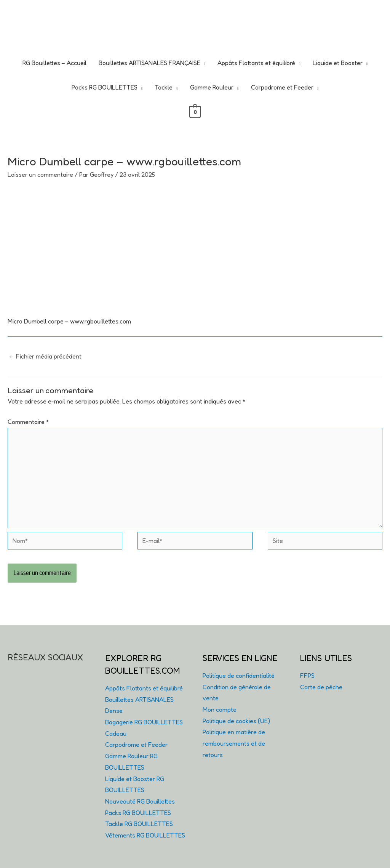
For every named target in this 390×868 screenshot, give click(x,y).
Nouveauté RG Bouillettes (140, 801)
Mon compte (220, 709)
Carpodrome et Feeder (282, 87)
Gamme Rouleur (212, 87)
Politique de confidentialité (239, 676)
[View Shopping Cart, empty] (195, 112)
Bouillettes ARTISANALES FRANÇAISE (149, 63)
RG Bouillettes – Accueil (54, 63)
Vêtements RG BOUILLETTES (145, 835)
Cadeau (116, 733)
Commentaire (28, 422)
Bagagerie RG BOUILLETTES (144, 722)
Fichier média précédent (45, 356)
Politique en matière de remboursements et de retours (234, 743)
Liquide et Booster (338, 63)
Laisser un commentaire (40, 175)
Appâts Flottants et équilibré (256, 63)
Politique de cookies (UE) (236, 721)
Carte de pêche (321, 687)
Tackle (164, 87)
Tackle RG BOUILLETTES (139, 824)
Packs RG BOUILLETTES (105, 87)
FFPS (307, 676)
